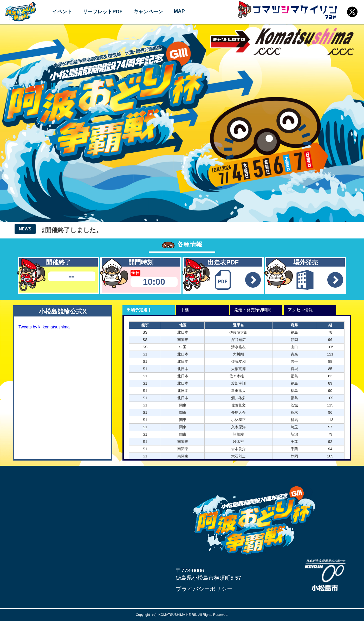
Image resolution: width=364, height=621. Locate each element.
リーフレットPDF (102, 12)
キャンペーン (148, 12)
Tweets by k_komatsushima (44, 327)
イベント (62, 12)
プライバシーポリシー (204, 589)
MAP (179, 11)
